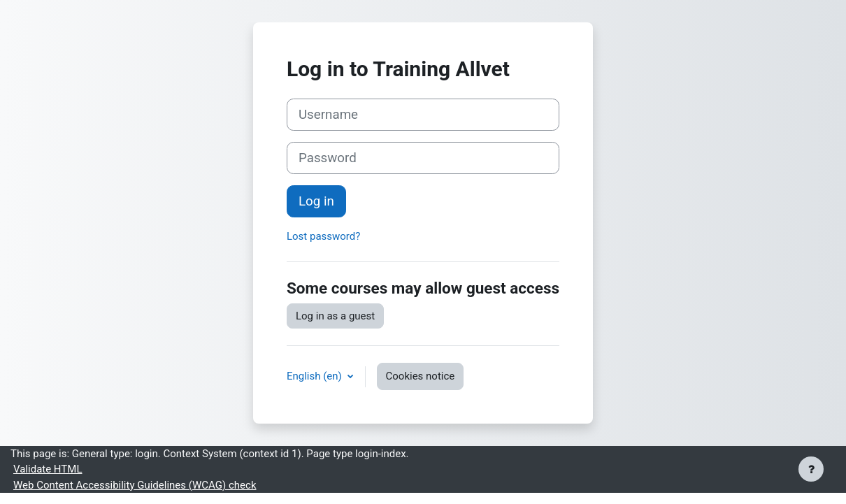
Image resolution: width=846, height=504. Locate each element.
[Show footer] (811, 469)
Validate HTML (48, 469)
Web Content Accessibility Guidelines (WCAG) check (135, 485)
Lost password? (323, 236)
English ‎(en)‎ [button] (316, 376)
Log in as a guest (335, 316)
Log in (316, 201)
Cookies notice (421, 376)
